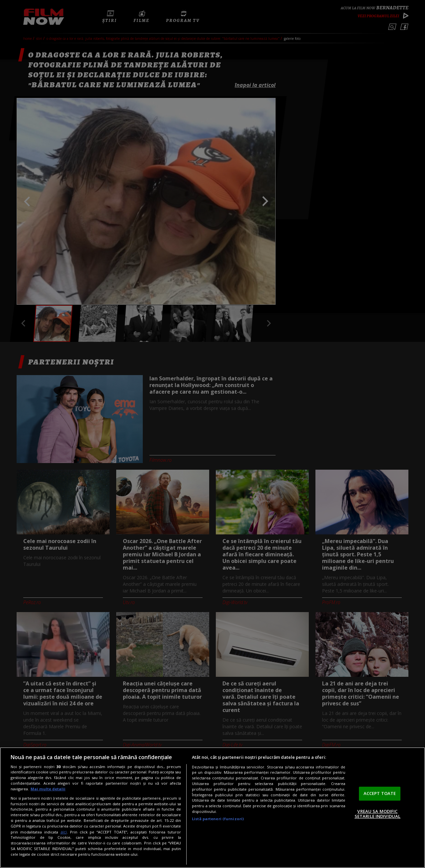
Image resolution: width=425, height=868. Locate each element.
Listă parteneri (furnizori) (218, 819)
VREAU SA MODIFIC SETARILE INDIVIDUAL (378, 814)
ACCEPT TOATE (380, 793)
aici (64, 832)
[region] (212, 808)
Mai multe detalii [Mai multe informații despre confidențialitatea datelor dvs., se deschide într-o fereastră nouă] (48, 789)
